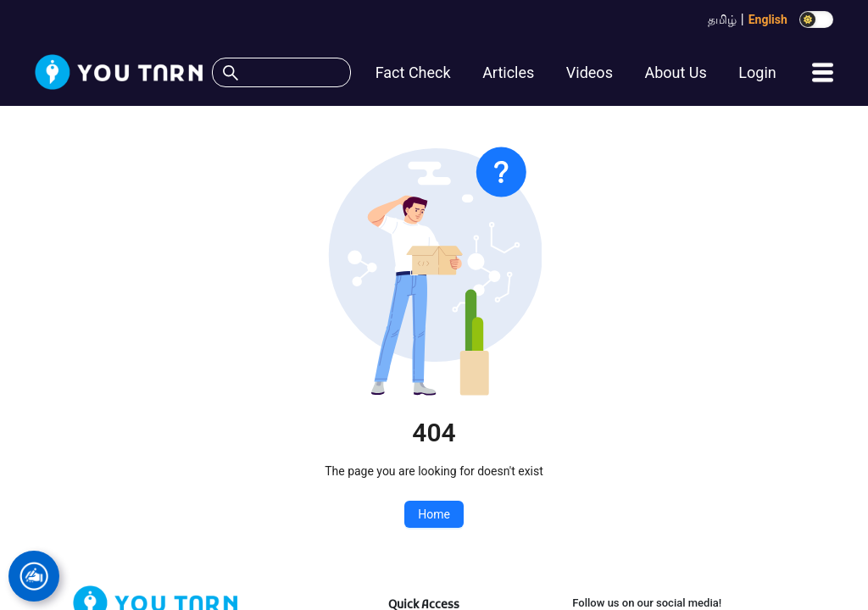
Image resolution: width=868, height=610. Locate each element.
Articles (508, 72)
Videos (590, 72)
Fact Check (413, 72)
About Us (675, 72)
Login (757, 72)
